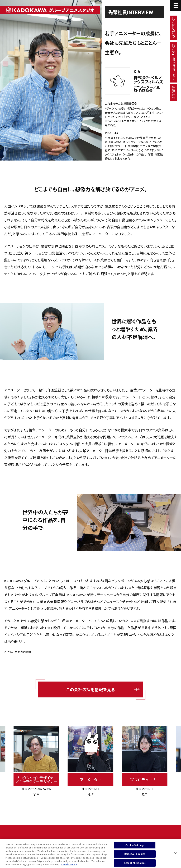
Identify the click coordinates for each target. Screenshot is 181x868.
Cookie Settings (135, 847)
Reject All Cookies (135, 856)
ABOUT (174, 92)
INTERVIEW (174, 28)
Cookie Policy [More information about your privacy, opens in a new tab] (69, 866)
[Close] (175, 855)
